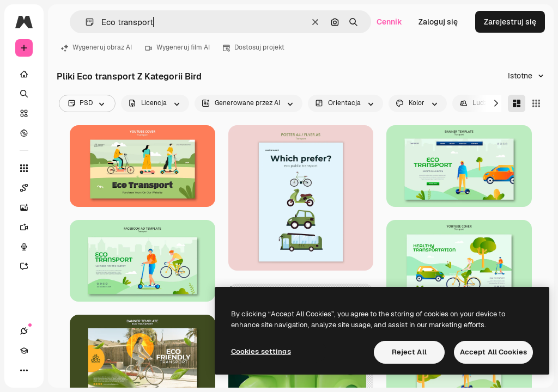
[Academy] (24, 351)
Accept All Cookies (493, 352)
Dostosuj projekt (254, 47)
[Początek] (24, 74)
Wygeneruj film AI (177, 47)
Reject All (409, 352)
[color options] (418, 103)
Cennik (389, 22)
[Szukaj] (24, 94)
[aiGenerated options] (248, 103)
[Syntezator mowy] (29, 247)
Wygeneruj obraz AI (96, 47)
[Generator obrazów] (29, 207)
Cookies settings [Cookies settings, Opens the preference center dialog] (261, 351)
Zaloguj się (438, 22)
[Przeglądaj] (24, 133)
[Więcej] (24, 370)
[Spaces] (29, 188)
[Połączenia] (24, 331)
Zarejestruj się (510, 22)
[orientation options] (345, 103)
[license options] (155, 103)
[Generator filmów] (29, 227)
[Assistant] (29, 266)
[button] (85, 22)
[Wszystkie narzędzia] (24, 168)
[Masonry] (517, 103)
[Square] (536, 103)
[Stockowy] (24, 113)
